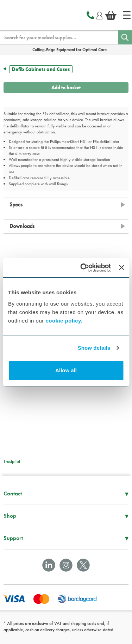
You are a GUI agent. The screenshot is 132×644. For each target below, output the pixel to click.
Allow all (66, 370)
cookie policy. (64, 321)
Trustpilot (12, 461)
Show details (94, 348)
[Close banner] (121, 267)
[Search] (125, 37)
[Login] (99, 14)
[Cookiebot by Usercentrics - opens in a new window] (83, 268)
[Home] (127, 15)
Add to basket (66, 88)
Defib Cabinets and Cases (41, 69)
